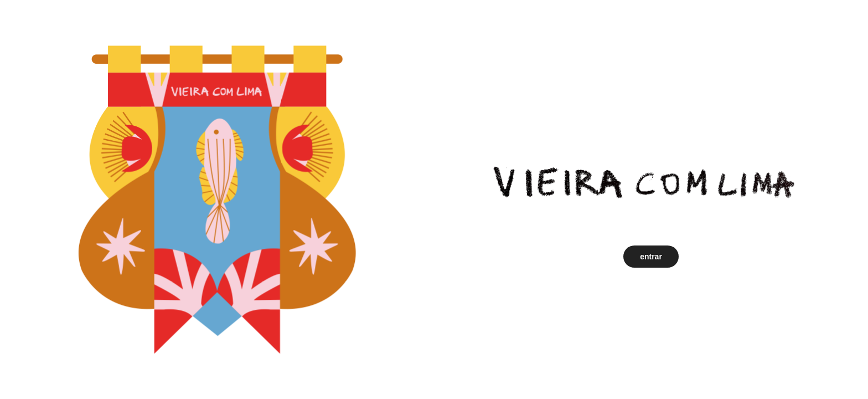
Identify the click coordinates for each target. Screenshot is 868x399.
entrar (651, 257)
